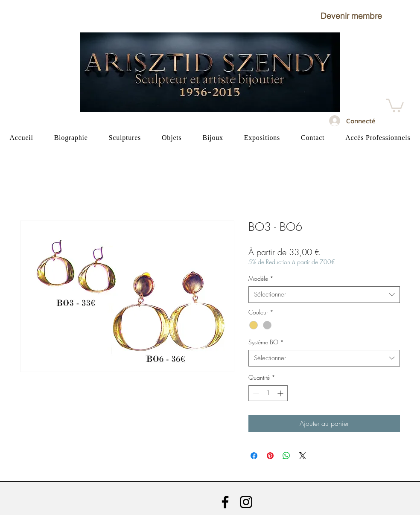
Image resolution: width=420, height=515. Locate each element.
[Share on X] (303, 456)
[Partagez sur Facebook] (254, 456)
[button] (351, 16)
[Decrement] (255, 393)
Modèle (261, 278)
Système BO (266, 342)
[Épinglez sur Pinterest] (270, 456)
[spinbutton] (268, 393)
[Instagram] (246, 502)
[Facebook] (225, 502)
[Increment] (281, 393)
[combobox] (324, 295)
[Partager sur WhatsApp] (286, 456)
